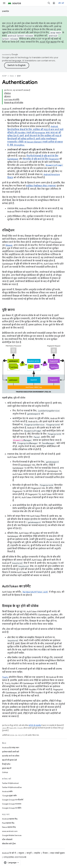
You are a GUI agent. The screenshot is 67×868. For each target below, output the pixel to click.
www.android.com (10, 831)
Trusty (5, 677)
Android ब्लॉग (7, 791)
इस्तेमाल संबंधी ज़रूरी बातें (11, 752)
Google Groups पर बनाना (12, 804)
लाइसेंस (37, 853)
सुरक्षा (19, 76)
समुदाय (21, 853)
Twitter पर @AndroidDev (12, 787)
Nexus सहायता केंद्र (9, 827)
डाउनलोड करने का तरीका (11, 756)
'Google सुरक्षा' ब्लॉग (9, 796)
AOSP (4, 76)
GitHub (5, 772)
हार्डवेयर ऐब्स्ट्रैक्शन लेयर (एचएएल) (41, 186)
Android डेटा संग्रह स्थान (11, 748)
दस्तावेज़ (6, 11)
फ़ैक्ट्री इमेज (6, 764)
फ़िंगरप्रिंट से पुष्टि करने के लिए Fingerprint (41, 159)
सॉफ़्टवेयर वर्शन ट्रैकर (9, 844)
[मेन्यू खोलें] (4, 3)
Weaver (9, 245)
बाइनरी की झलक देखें (9, 760)
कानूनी (29, 853)
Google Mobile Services (12, 835)
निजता (45, 853)
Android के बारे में (9, 853)
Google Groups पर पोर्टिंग (12, 808)
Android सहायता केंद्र (10, 819)
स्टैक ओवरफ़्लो (7, 839)
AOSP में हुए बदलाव (48, 42)
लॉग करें (61, 3)
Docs (12, 76)
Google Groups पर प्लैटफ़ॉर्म (13, 800)
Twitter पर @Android (10, 783)
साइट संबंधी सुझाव (57, 853)
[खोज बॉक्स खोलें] (49, 3)
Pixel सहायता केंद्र (8, 823)
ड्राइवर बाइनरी (7, 768)
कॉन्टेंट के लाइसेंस (35, 725)
